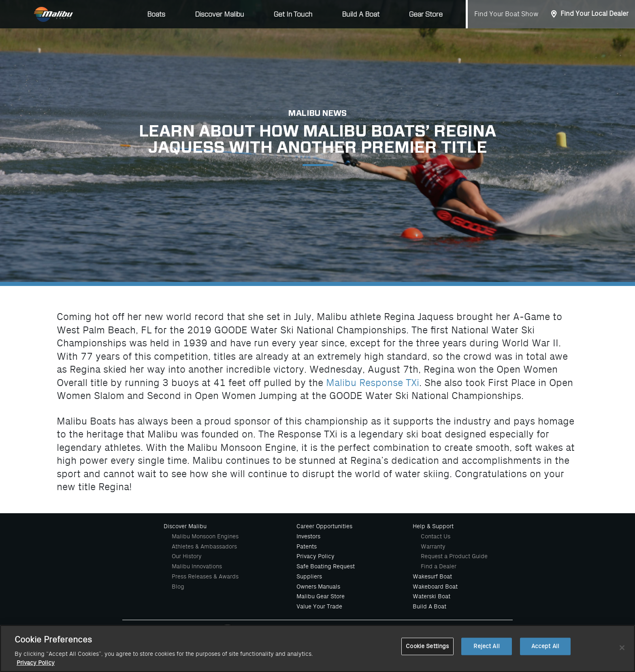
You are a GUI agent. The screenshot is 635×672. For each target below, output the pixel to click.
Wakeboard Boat (435, 587)
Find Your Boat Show (506, 14)
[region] (317, 649)
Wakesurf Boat (432, 576)
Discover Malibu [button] (219, 14)
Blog (178, 587)
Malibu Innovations (197, 566)
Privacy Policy (315, 556)
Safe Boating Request (326, 566)
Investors (308, 536)
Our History (187, 556)
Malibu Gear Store (321, 596)
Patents (307, 546)
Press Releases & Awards (205, 576)
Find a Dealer (439, 566)
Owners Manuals (318, 587)
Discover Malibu (185, 526)
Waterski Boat (432, 596)
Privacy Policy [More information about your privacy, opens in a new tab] (36, 663)
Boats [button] (156, 14)
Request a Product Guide (454, 556)
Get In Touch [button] (293, 14)
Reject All (486, 646)
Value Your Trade (319, 606)
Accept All (545, 646)
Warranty (433, 546)
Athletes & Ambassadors (204, 546)
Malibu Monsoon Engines (205, 536)
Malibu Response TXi (373, 383)
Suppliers (309, 576)
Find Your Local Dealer (595, 14)
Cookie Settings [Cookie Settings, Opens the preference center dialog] (427, 646)
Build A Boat (361, 14)
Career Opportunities (324, 526)
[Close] (622, 648)
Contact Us (436, 536)
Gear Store (426, 14)
